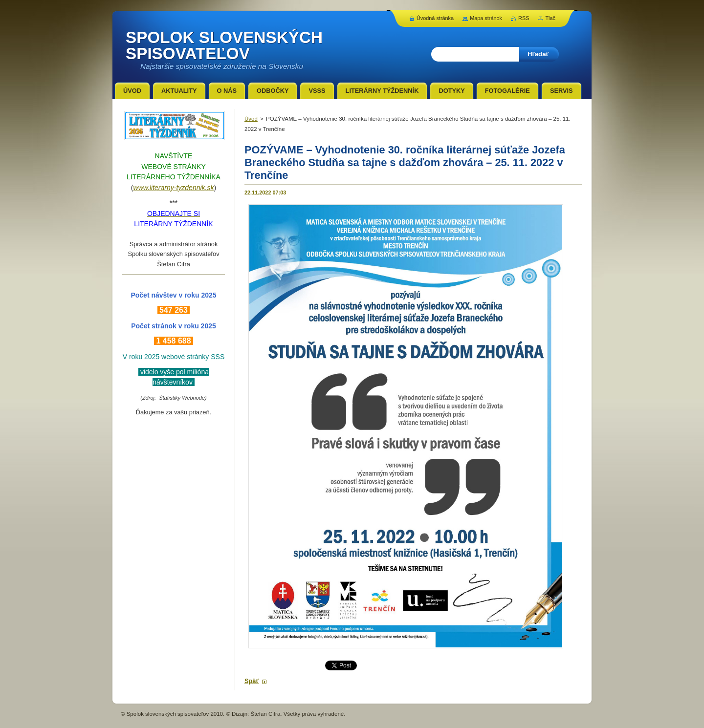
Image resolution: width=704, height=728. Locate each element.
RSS (524, 18)
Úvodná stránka (435, 18)
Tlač (550, 18)
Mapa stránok (486, 18)
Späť (252, 681)
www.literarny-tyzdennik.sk (174, 188)
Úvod (251, 119)
